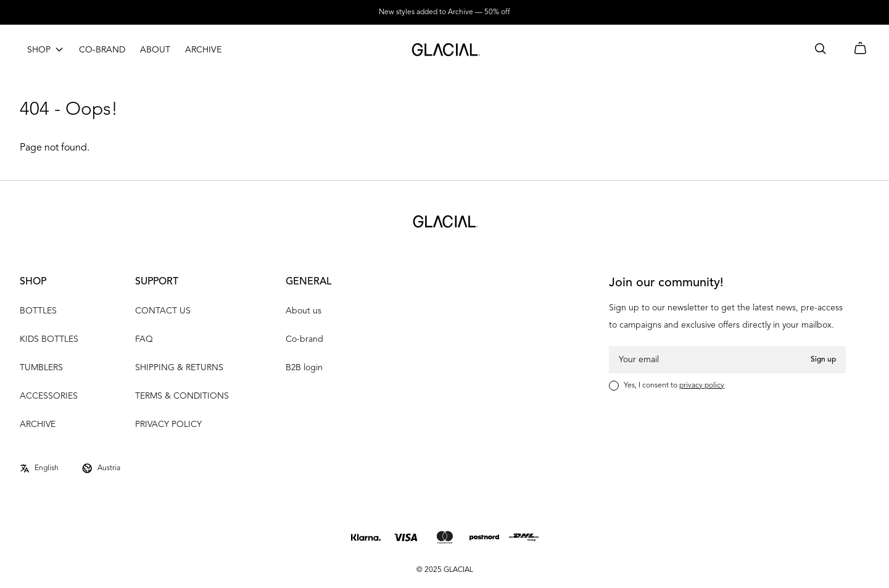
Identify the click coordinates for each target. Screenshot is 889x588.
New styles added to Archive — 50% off (444, 12)
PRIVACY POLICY (168, 424)
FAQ (144, 339)
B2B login (304, 368)
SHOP (39, 50)
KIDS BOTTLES (49, 339)
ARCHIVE (203, 50)
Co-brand (304, 339)
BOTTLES (38, 311)
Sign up (823, 360)
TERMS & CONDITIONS (182, 396)
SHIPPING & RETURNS (179, 368)
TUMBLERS (41, 368)
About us (304, 311)
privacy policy (702, 386)
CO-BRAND (102, 50)
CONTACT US (163, 311)
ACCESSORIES (49, 396)
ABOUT (155, 50)
